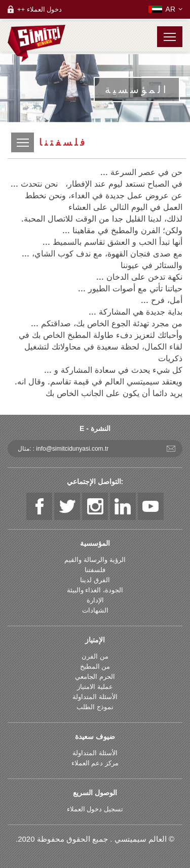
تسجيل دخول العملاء (95, 809)
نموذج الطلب (95, 707)
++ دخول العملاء (40, 9)
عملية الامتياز (95, 687)
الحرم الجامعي (95, 677)
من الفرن (95, 656)
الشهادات (95, 610)
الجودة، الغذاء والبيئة (95, 590)
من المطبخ (95, 666)
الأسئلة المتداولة (95, 697)
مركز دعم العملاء (95, 763)
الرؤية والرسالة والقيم (95, 560)
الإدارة (95, 600)
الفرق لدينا (95, 580)
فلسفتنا (95, 570)
